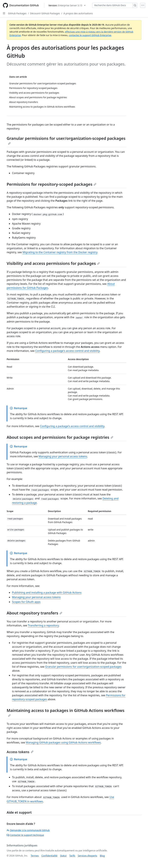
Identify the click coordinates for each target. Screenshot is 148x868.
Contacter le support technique (25, 835)
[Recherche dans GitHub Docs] (112, 5)
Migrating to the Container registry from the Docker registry (60, 252)
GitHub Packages (17, 13)
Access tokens (20, 752)
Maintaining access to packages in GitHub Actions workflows (66, 712)
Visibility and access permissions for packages (53, 263)
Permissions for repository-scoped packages (51, 184)
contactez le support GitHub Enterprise (90, 35)
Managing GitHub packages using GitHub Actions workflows (63, 742)
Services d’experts (87, 856)
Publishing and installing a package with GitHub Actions (47, 593)
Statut (63, 856)
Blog (102, 856)
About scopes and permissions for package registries (60, 437)
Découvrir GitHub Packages (45, 13)
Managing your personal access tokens (63, 456)
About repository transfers (34, 613)
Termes (35, 856)
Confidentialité (49, 856)
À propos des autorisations (78, 13)
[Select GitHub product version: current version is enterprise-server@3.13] (67, 5)
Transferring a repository (43, 625)
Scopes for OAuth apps (26, 602)
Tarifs (72, 856)
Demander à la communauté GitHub (28, 830)
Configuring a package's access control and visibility (67, 351)
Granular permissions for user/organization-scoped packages (66, 140)
